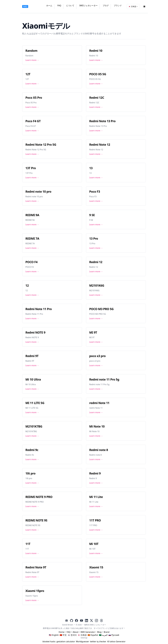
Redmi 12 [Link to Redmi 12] (96, 262)
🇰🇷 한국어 (72, 635)
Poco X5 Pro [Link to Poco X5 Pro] (34, 98)
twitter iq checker (98, 642)
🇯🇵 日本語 (82, 635)
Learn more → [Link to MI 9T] (96, 342)
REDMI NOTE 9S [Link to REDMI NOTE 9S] (36, 520)
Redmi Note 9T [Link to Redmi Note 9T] (36, 567)
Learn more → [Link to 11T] (32, 553)
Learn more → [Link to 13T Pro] (32, 178)
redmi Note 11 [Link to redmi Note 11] (99, 403)
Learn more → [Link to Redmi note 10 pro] (32, 201)
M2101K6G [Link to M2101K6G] (97, 285)
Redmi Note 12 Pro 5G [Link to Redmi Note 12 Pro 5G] (41, 144)
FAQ (59, 5)
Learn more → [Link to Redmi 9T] (32, 365)
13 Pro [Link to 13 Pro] (94, 238)
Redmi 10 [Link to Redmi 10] (96, 51)
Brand (106, 632)
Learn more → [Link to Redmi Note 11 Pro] (32, 318)
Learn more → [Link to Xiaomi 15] (96, 577)
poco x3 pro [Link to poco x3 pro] (97, 356)
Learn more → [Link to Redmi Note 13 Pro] (96, 131)
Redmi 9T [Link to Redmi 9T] (32, 356)
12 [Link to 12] (27, 285)
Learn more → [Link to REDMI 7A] (32, 248)
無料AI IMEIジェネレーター (95, 625)
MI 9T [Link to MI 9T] (93, 332)
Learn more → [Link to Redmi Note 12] (96, 154)
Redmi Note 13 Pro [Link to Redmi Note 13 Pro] (102, 121)
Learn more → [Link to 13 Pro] (96, 248)
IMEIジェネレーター (88, 5)
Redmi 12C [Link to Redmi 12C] (97, 98)
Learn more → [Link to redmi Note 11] (96, 412)
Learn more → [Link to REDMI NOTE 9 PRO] (32, 506)
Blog (99, 632)
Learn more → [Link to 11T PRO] (96, 530)
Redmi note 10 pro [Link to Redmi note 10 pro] (38, 191)
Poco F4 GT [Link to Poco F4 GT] (33, 121)
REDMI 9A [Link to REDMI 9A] (32, 215)
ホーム (49, 5)
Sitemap (84, 638)
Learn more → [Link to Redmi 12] (96, 271)
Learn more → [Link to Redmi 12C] (96, 107)
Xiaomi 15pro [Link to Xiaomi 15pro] (35, 591)
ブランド (118, 5)
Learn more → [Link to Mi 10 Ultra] (32, 389)
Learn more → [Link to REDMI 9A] (32, 224)
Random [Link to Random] (31, 51)
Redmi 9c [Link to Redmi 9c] (32, 450)
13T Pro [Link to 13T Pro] (31, 168)
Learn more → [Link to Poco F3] (96, 201)
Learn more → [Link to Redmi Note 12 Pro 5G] (32, 154)
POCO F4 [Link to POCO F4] (31, 262)
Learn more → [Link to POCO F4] (32, 271)
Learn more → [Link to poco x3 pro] (96, 365)
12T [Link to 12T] (28, 74)
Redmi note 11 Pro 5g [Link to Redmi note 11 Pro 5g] (104, 379)
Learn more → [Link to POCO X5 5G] (96, 84)
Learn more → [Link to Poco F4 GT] (32, 131)
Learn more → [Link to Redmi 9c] (32, 459)
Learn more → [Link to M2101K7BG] (32, 436)
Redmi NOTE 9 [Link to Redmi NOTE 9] (35, 332)
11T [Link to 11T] (28, 544)
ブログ (106, 5)
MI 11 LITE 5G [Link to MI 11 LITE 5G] (35, 403)
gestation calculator (66, 642)
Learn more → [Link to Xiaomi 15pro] (32, 600)
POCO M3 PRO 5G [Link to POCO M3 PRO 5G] (101, 309)
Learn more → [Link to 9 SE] (96, 224)
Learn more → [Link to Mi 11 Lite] (96, 506)
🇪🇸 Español (93, 635)
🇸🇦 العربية (103, 635)
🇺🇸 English (54, 635)
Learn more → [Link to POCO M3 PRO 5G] (96, 318)
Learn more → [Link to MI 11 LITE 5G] (32, 412)
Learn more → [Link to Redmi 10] (96, 60)
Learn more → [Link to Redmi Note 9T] (32, 577)
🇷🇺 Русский (114, 635)
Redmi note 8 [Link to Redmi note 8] (99, 450)
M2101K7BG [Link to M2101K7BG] (34, 426)
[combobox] (133, 6)
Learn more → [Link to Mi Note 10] (96, 436)
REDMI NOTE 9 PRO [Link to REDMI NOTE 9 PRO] (39, 497)
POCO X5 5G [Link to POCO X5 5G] (98, 74)
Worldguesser (82, 642)
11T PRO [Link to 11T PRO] (95, 520)
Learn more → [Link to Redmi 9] (96, 483)
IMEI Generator (88, 632)
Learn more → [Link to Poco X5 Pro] (32, 107)
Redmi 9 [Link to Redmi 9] (95, 473)
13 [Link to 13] (91, 168)
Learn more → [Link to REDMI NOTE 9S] (32, 530)
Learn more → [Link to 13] (96, 178)
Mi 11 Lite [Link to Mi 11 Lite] (96, 497)
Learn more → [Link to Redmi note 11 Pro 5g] (96, 389)
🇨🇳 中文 (63, 635)
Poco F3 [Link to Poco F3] (95, 191)
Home (61, 632)
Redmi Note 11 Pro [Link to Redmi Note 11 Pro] (39, 309)
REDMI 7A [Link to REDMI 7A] (32, 238)
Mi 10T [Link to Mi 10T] (94, 544)
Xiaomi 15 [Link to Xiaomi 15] (96, 567)
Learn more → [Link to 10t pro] (32, 483)
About (75, 632)
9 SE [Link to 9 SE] (92, 215)
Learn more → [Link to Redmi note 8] (96, 459)
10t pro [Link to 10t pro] (30, 473)
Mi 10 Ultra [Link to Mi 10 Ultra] (33, 379)
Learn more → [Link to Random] (32, 60)
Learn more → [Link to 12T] (32, 84)
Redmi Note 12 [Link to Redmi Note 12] (100, 144)
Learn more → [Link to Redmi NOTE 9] (32, 342)
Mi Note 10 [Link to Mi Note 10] (97, 426)
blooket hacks (49, 642)
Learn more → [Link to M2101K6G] (96, 295)
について (70, 5)
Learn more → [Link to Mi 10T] (96, 553)
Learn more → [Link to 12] (32, 295)
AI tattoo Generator (116, 642)
